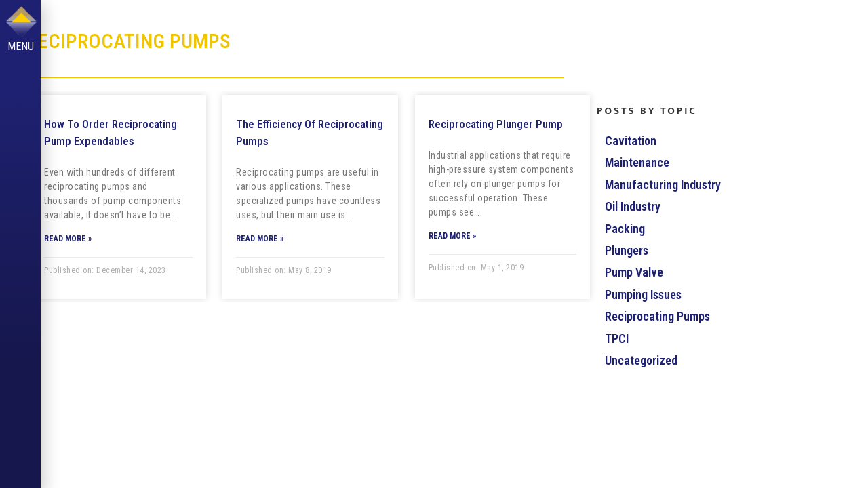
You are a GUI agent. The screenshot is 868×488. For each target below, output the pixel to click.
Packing (625, 229)
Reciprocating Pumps (657, 316)
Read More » (68, 239)
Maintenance (637, 162)
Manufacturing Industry (663, 185)
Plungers (627, 250)
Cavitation (631, 141)
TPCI (617, 339)
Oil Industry (633, 206)
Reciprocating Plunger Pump (496, 124)
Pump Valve (634, 272)
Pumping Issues (643, 294)
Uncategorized (641, 360)
